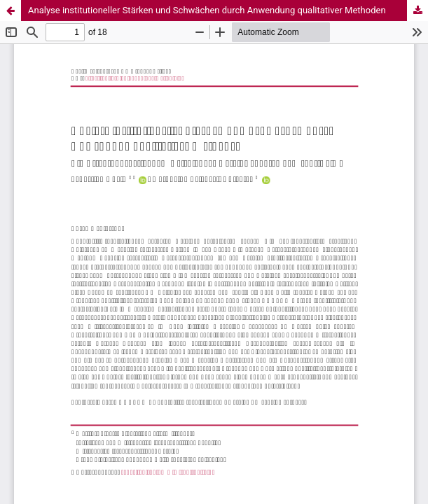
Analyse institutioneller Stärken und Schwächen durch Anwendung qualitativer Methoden (207, 10)
